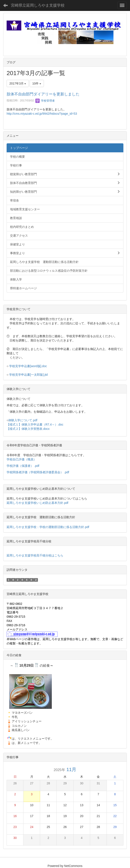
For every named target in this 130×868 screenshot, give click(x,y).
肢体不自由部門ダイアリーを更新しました (43, 94)
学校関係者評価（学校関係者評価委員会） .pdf (38, 472)
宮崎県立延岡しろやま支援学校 (38, 5)
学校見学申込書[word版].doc (28, 366)
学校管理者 (45, 101)
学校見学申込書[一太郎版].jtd (28, 375)
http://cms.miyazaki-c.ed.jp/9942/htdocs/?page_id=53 (42, 114)
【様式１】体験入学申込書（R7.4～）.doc (35, 424)
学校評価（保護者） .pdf (23, 466)
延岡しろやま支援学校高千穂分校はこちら (35, 555)
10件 (37, 83)
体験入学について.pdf (23, 420)
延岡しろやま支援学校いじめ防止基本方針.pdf (37, 503)
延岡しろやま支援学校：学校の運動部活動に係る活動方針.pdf (48, 527)
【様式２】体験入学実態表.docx (28, 429)
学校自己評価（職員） (22, 459)
